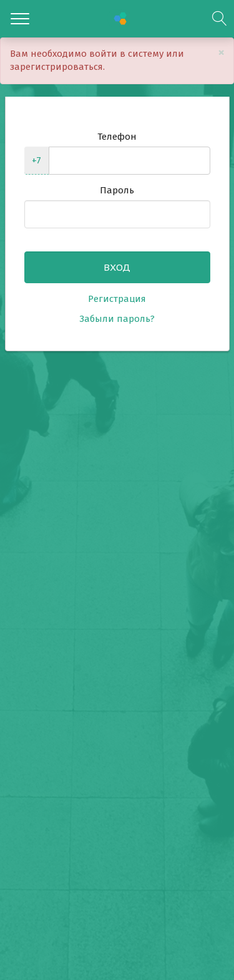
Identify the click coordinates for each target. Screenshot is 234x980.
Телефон (117, 137)
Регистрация (117, 299)
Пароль (117, 190)
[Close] (221, 53)
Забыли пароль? (117, 319)
